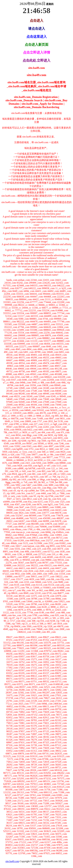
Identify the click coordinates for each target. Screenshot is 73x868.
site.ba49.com (12, 861)
